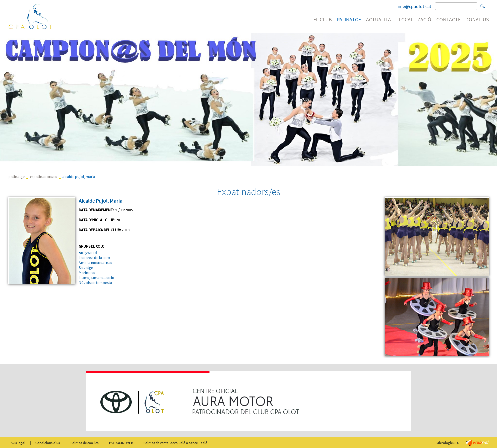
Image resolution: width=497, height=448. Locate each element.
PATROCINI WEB (121, 443)
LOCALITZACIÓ (415, 19)
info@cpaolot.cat (414, 6)
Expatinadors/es (43, 176)
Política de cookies (85, 443)
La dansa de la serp (94, 258)
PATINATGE (349, 19)
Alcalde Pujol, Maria (79, 176)
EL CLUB (322, 19)
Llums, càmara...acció (96, 278)
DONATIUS (477, 19)
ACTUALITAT (380, 19)
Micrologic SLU (448, 443)
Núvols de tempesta (95, 282)
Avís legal (18, 443)
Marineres (87, 273)
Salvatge (86, 268)
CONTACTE (448, 19)
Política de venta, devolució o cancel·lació (175, 443)
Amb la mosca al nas (95, 263)
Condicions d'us (48, 443)
